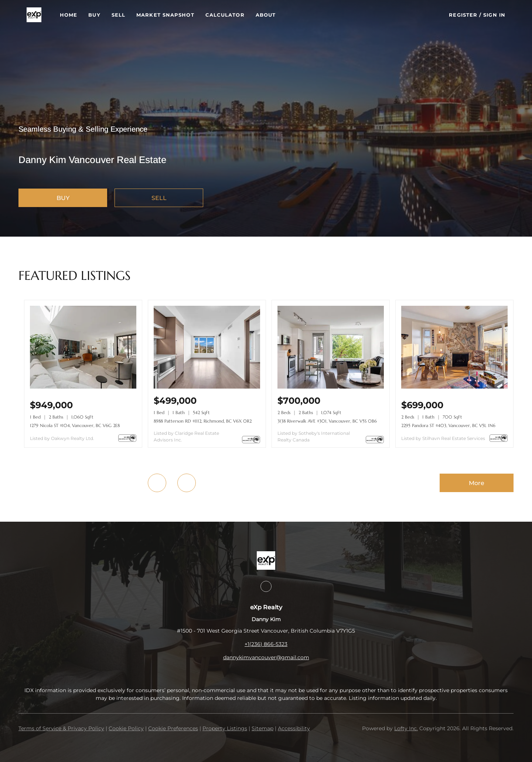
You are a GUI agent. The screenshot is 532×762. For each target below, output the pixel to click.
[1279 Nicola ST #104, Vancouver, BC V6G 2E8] (83, 387)
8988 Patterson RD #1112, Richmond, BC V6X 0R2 (203, 421)
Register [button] (463, 15)
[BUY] (63, 198)
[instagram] (266, 586)
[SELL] (159, 198)
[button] (34, 15)
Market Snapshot (165, 15)
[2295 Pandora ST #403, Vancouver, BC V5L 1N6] (454, 387)
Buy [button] (94, 15)
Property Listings (225, 728)
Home (69, 15)
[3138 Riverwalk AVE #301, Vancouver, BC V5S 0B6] (331, 387)
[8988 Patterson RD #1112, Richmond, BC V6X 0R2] (207, 387)
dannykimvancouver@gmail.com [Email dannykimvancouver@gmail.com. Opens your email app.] (266, 657)
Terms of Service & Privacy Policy (61, 728)
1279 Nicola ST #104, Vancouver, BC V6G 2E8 (75, 425)
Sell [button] (118, 15)
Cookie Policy (126, 728)
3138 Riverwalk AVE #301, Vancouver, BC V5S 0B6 (327, 421)
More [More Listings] (477, 483)
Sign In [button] (494, 15)
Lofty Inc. (406, 728)
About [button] (266, 15)
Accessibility (294, 728)
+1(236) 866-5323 (266, 644)
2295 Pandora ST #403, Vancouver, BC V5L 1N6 (448, 425)
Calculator (225, 15)
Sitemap (262, 728)
